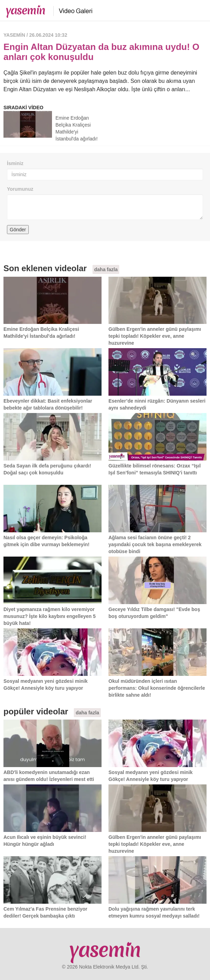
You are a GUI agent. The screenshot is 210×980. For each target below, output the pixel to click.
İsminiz (15, 163)
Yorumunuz (20, 189)
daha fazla (106, 269)
